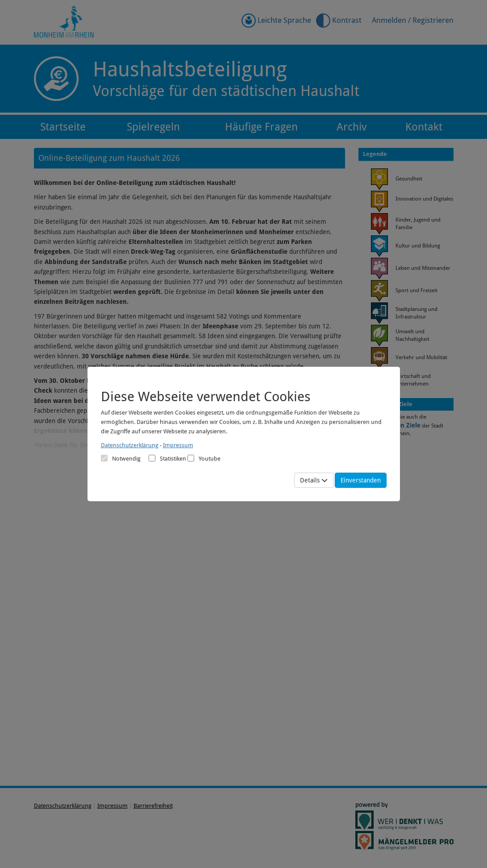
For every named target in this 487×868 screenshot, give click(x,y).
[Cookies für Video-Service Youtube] (191, 458)
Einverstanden (361, 480)
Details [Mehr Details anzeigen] (314, 480)
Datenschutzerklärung (130, 445)
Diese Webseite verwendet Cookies (206, 396)
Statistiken (167, 458)
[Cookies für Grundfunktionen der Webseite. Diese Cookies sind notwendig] (121, 459)
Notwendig (121, 458)
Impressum (178, 445)
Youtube (204, 458)
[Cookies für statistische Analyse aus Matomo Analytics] (152, 458)
